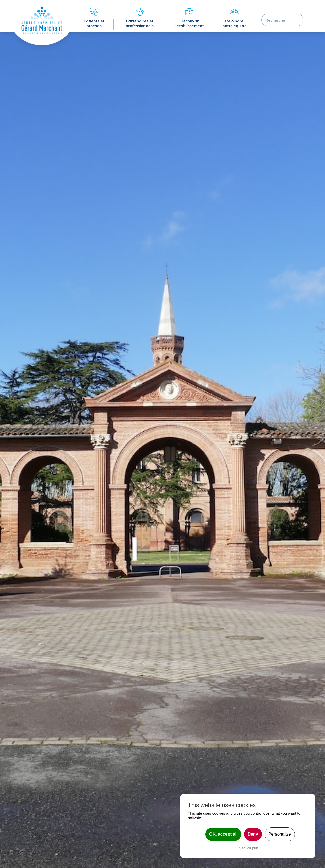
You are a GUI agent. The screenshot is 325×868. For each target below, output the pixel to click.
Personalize (280, 834)
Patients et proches (94, 23)
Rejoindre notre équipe (234, 23)
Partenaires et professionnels (140, 23)
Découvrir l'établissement (189, 23)
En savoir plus (248, 848)
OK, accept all (223, 834)
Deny (253, 834)
